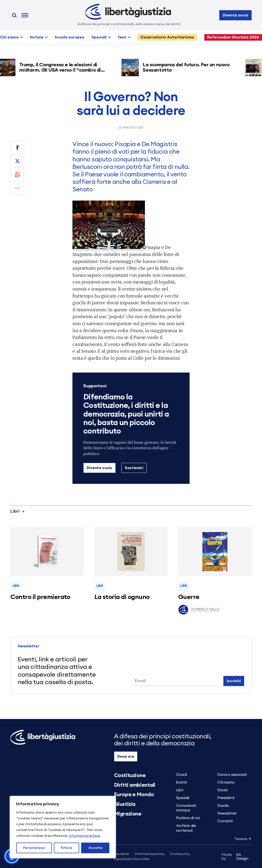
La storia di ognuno (122, 597)
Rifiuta (67, 848)
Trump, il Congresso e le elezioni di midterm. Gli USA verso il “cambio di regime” (63, 70)
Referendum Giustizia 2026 (233, 37)
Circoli (181, 775)
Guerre (189, 597)
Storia (222, 790)
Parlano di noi (188, 818)
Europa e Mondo (134, 794)
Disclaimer (122, 854)
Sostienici (134, 468)
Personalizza (34, 848)
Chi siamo (9, 37)
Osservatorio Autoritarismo (167, 37)
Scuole (223, 806)
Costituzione (130, 775)
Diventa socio (235, 15)
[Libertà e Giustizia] (128, 12)
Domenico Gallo (199, 610)
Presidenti (226, 798)
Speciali (99, 37)
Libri (18, 511)
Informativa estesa (85, 836)
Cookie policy (180, 854)
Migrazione (128, 814)
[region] (63, 827)
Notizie (37, 37)
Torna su (243, 839)
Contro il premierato (40, 597)
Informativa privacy (150, 854)
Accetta (95, 848)
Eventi (181, 782)
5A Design (235, 857)
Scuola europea (69, 37)
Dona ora (126, 756)
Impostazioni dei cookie (132, 859)
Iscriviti (234, 681)
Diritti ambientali (135, 785)
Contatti (225, 821)
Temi (122, 37)
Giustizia (125, 804)
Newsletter (227, 813)
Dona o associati (232, 775)
